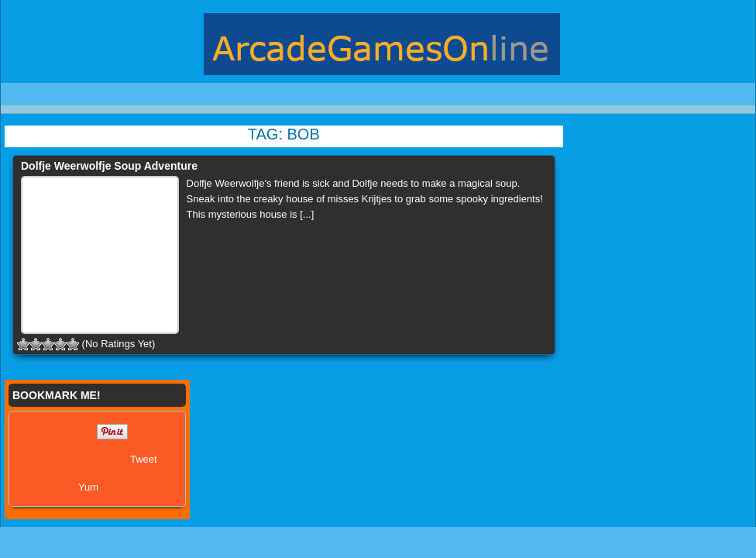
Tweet (144, 459)
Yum (88, 487)
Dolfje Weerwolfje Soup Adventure (109, 166)
